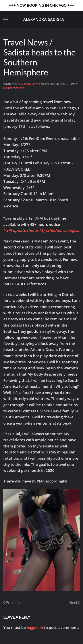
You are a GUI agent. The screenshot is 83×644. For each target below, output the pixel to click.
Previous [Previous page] (12, 603)
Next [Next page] (74, 603)
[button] (6, 20)
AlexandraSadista (29, 84)
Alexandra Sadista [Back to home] (44, 19)
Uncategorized (15, 88)
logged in (35, 627)
